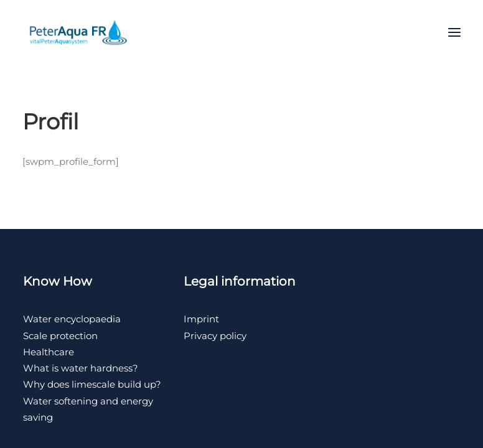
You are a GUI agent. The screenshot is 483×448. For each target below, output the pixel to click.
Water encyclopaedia (72, 319)
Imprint (201, 319)
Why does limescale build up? (92, 384)
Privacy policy (215, 336)
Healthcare (49, 352)
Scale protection (60, 336)
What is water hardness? (81, 368)
